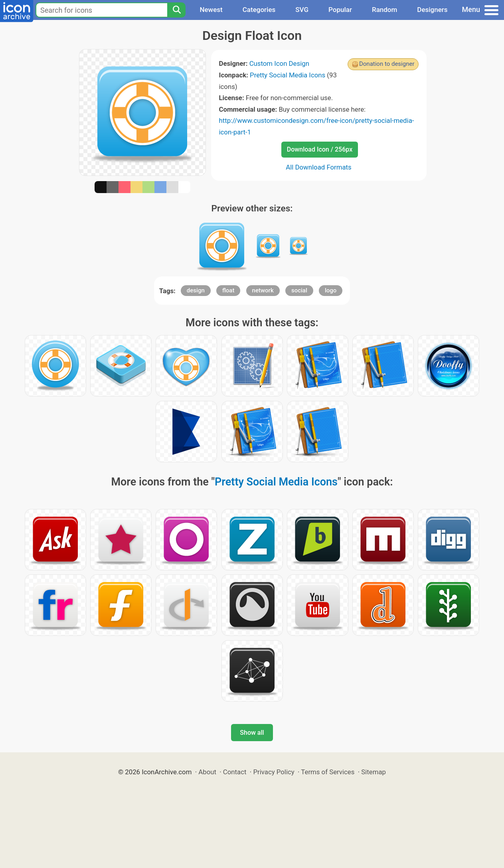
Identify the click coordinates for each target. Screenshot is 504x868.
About (207, 772)
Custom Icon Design (279, 63)
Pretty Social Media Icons (288, 75)
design (196, 290)
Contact (235, 772)
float (228, 290)
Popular (340, 10)
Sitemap (374, 772)
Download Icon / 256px (320, 149)
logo (331, 290)
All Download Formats (319, 167)
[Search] (176, 10)
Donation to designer (387, 64)
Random (384, 10)
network (263, 290)
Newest (211, 10)
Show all (252, 733)
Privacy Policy (274, 772)
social (299, 290)
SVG (302, 10)
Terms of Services (328, 772)
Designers (432, 10)
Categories (259, 10)
